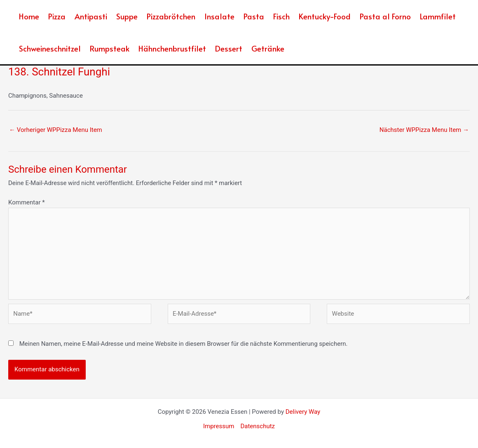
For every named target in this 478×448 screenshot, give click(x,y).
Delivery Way (303, 412)
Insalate (219, 16)
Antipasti (91, 16)
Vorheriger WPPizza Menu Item (56, 130)
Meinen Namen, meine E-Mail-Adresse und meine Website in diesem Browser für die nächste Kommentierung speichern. (184, 344)
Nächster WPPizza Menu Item (424, 130)
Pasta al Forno (385, 16)
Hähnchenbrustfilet (172, 48)
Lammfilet (438, 16)
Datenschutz (258, 426)
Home (29, 16)
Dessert (229, 48)
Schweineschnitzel (50, 48)
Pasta (254, 16)
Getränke (268, 48)
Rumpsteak (110, 48)
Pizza (57, 16)
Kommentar (27, 202)
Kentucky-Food (325, 16)
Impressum (219, 426)
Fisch (281, 16)
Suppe (127, 16)
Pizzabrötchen (171, 16)
